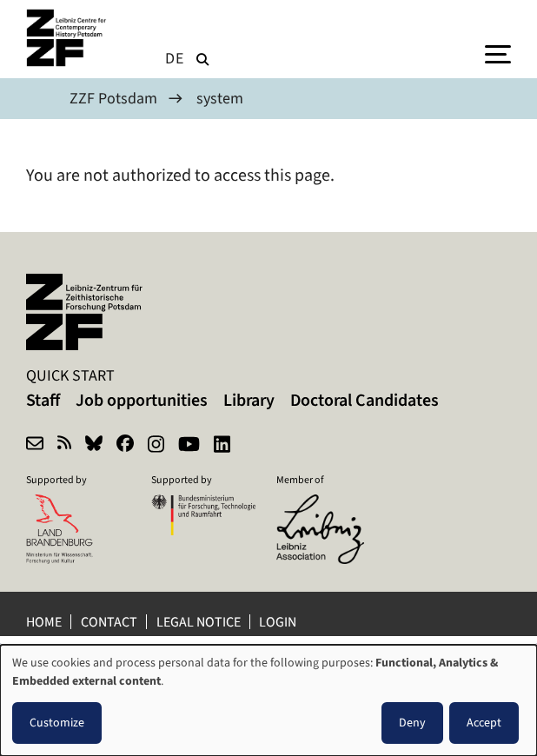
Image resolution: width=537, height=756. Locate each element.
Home (44, 622)
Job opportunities (142, 400)
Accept (484, 723)
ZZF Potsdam (113, 98)
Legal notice (199, 622)
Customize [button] (57, 723)
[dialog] (268, 700)
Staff (43, 400)
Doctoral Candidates (365, 400)
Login (279, 622)
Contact (109, 622)
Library (249, 400)
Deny (412, 723)
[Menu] (498, 53)
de (175, 58)
